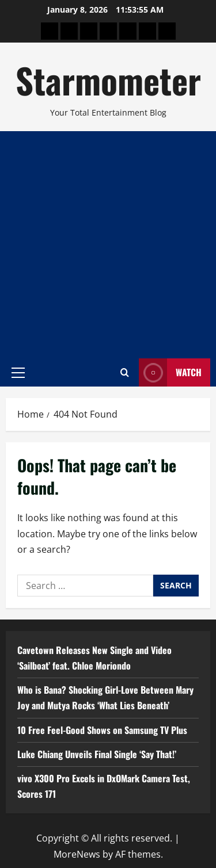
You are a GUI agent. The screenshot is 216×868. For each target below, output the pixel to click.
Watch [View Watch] (170, 372)
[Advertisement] (108, 245)
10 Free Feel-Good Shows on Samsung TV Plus (102, 730)
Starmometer (108, 80)
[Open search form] (125, 372)
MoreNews (77, 854)
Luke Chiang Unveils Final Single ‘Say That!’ (97, 754)
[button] (18, 372)
